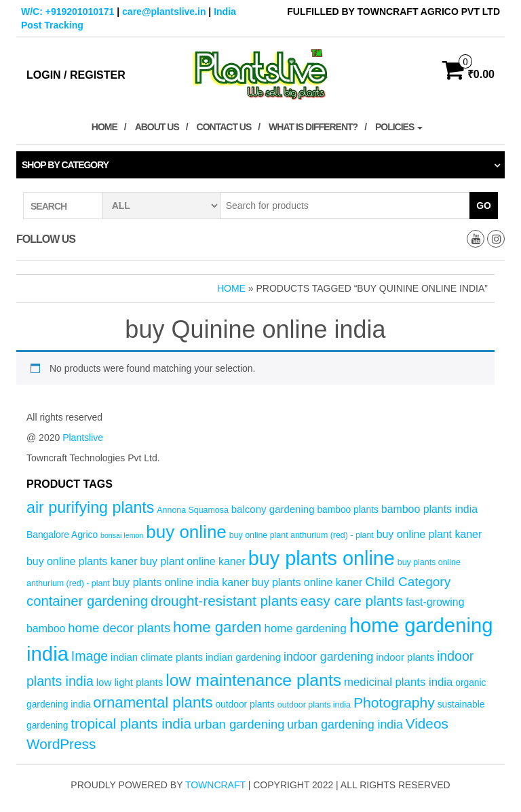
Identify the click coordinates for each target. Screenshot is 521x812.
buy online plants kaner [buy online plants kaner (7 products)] (82, 561)
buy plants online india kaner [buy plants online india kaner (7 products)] (181, 582)
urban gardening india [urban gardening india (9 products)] (345, 724)
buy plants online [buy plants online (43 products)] (322, 558)
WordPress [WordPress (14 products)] (61, 744)
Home (104, 127)
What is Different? (313, 127)
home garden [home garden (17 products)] (217, 627)
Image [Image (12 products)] (90, 656)
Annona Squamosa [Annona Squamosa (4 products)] (193, 510)
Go (484, 206)
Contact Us (224, 127)
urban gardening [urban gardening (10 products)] (239, 724)
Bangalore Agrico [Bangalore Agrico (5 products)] (62, 535)
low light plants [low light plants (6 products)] (130, 682)
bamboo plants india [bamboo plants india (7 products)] (429, 509)
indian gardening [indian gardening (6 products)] (243, 657)
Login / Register (76, 75)
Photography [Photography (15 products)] (394, 702)
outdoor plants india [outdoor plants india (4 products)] (314, 705)
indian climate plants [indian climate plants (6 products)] (157, 657)
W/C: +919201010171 (67, 12)
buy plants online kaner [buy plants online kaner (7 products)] (307, 582)
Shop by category (65, 165)
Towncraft (215, 785)
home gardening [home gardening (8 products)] (306, 629)
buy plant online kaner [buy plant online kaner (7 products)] (193, 561)
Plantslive (83, 438)
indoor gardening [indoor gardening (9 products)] (328, 657)
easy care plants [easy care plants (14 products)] (352, 601)
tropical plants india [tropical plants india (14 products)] (131, 723)
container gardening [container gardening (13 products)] (87, 601)
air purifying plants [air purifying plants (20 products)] (90, 507)
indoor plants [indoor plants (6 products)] (405, 657)
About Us (157, 127)
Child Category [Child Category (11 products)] (408, 582)
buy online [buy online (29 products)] (186, 532)
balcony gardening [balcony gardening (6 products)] (273, 509)
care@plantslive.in (164, 12)
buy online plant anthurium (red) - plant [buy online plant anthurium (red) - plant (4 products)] (302, 535)
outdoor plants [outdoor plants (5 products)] (245, 704)
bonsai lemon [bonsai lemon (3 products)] (122, 535)
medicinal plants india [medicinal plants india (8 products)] (398, 682)
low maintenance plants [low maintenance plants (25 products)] (253, 680)
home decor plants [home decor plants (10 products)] (119, 628)
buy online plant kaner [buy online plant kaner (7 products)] (429, 534)
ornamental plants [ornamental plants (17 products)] (153, 702)
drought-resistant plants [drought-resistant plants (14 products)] (224, 601)
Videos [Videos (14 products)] (427, 723)
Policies (399, 127)
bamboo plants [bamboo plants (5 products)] (348, 510)
